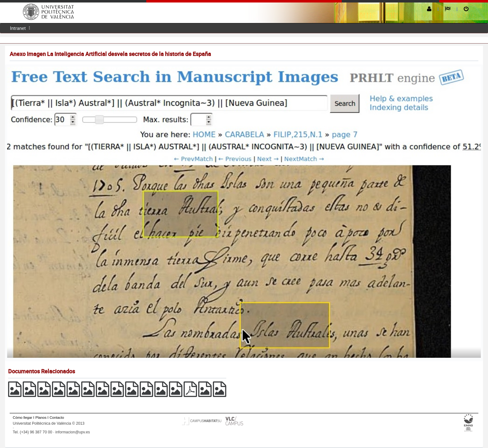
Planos (41, 417)
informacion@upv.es (73, 432)
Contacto (57, 417)
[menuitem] (18, 28)
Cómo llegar (23, 417)
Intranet (18, 28)
